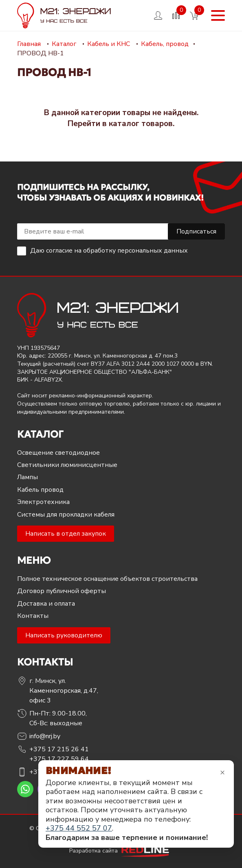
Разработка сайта (121, 851)
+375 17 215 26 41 (59, 749)
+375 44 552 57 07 (79, 828)
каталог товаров (141, 124)
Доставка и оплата (46, 604)
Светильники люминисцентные (67, 465)
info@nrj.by (45, 736)
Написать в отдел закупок (66, 534)
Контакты (33, 616)
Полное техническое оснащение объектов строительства (107, 579)
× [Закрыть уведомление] (222, 772)
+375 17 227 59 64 (59, 759)
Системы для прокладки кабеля (66, 515)
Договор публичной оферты (62, 591)
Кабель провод (40, 490)
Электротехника (43, 502)
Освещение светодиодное (58, 453)
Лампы (27, 477)
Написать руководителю (64, 635)
